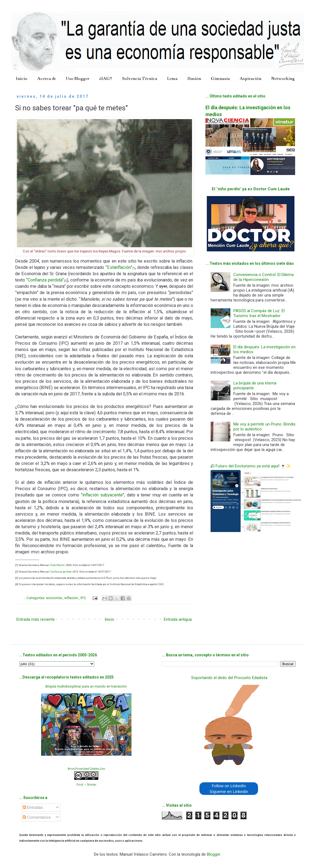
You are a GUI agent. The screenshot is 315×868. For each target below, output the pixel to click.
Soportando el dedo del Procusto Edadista (229, 678)
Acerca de (47, 78)
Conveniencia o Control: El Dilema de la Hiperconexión (264, 277)
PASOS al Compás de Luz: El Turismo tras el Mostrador (259, 313)
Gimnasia (220, 78)
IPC (84, 598)
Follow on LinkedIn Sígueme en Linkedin (229, 789)
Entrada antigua (178, 619)
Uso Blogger (78, 78)
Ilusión (194, 78)
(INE (160, 584)
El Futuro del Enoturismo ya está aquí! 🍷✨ (251, 466)
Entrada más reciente (36, 619)
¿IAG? (106, 78)
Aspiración (250, 78)
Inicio (22, 78)
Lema (172, 78)
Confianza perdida (45, 280)
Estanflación (119, 267)
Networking (283, 78)
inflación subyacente (103, 495)
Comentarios (37, 817)
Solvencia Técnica (140, 78)
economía (54, 598)
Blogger (214, 854)
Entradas (33, 807)
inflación (72, 598)
